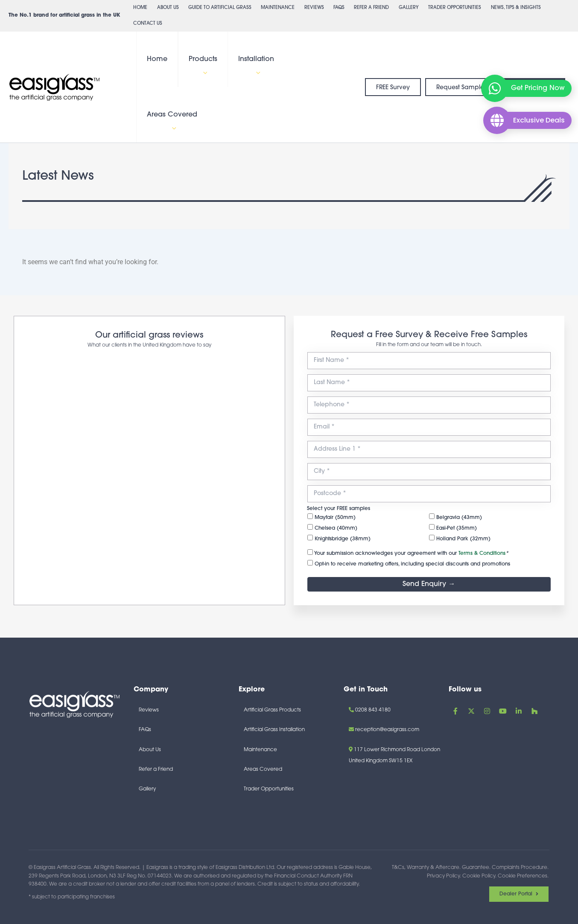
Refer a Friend (371, 8)
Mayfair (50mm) (331, 517)
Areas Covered (172, 122)
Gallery (409, 8)
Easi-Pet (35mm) (453, 528)
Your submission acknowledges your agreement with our (408, 553)
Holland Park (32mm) (460, 538)
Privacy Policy (443, 876)
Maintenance (278, 8)
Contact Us (148, 24)
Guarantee (476, 868)
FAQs (339, 8)
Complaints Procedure (520, 868)
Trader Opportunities (455, 8)
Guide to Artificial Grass (220, 8)
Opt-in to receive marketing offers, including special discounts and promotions (409, 563)
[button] (203, 73)
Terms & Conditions (482, 554)
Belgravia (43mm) (455, 517)
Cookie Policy (479, 876)
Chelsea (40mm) (332, 528)
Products (203, 66)
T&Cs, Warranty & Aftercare (426, 868)
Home (140, 8)
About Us (168, 8)
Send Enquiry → (429, 584)
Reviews (314, 8)
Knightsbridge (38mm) (339, 538)
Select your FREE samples (339, 509)
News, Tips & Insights (516, 11)
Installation (256, 66)
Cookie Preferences (523, 876)
